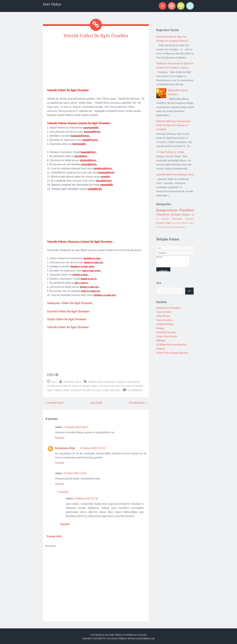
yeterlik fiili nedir (127, 381)
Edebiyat (186, 215)
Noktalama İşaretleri (183, 219)
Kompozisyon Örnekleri (175, 210)
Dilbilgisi (161, 340)
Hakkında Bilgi (72, 381)
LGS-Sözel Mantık (180, 223)
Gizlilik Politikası (165, 324)
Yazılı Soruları (164, 312)
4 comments (135, 390)
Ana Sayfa (96, 402)
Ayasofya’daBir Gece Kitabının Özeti (175, 174)
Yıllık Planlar (163, 316)
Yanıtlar (64, 491)
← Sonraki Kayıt (54, 402)
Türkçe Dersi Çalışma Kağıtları (172, 353)
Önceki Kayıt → (138, 402)
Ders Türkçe (52, 4)
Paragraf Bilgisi (164, 223)
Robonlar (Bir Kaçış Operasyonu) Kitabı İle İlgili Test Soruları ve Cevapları (173, 125)
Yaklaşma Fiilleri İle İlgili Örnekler (70, 303)
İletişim (160, 328)
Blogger (142, 634)
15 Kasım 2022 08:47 (76, 426)
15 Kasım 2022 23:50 (92, 447)
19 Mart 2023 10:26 (75, 473)
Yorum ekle (54, 536)
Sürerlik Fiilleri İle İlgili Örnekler (68, 311)
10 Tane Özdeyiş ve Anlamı (170, 152)
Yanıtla (59, 437)
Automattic (100, 638)
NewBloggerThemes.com (141, 638)
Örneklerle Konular (101, 381)
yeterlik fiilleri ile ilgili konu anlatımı (95, 390)
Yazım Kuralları (164, 320)
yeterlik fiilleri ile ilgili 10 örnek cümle (73, 385)
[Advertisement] (96, 62)
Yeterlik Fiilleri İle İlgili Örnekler (96, 35)
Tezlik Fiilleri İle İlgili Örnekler (67, 319)
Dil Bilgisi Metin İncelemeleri (171, 344)
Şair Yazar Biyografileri (176, 227)
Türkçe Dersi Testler (167, 336)
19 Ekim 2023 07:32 (86, 498)
